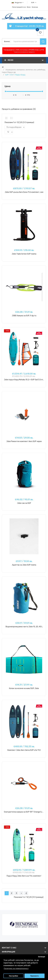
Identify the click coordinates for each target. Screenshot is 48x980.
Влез (29, 7)
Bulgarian (18, 3)
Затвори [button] (42, 957)
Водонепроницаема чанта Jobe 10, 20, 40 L (24, 627)
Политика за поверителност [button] (16, 968)
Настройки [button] (14, 976)
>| (26, 893)
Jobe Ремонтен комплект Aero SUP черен (24, 441)
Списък (12, 118)
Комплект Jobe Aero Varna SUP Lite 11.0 (24, 750)
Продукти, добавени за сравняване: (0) (19, 109)
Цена (8, 86)
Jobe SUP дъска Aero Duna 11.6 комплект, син (24, 192)
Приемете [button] (34, 976)
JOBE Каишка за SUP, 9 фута (24, 316)
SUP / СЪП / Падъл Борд (15, 75)
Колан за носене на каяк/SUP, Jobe (24, 688)
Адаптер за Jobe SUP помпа (24, 565)
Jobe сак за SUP (24, 503)
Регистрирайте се (19, 7)
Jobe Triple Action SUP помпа (24, 254)
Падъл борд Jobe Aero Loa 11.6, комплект (24, 876)
